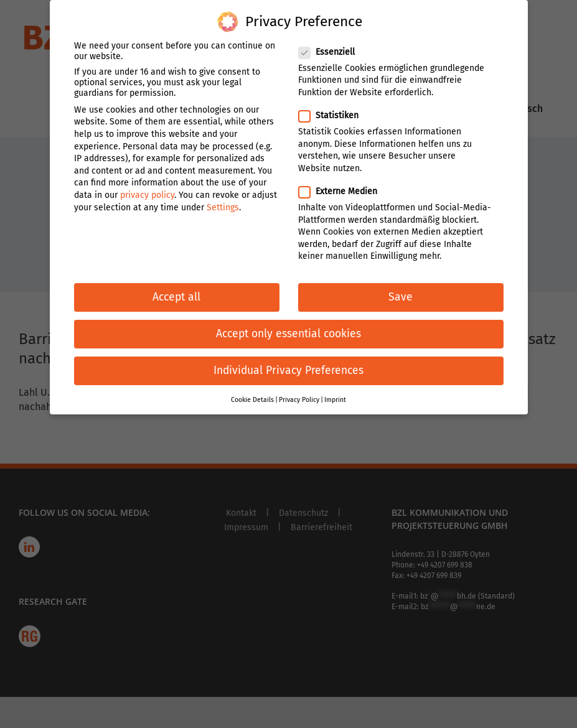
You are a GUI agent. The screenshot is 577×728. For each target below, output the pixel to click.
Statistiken (334, 104)
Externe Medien (343, 180)
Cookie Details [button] (252, 387)
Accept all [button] (176, 285)
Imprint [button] (335, 387)
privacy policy (147, 183)
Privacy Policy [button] (299, 387)
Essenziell (332, 40)
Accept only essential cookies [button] (288, 322)
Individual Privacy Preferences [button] (288, 359)
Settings (223, 195)
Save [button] (401, 285)
